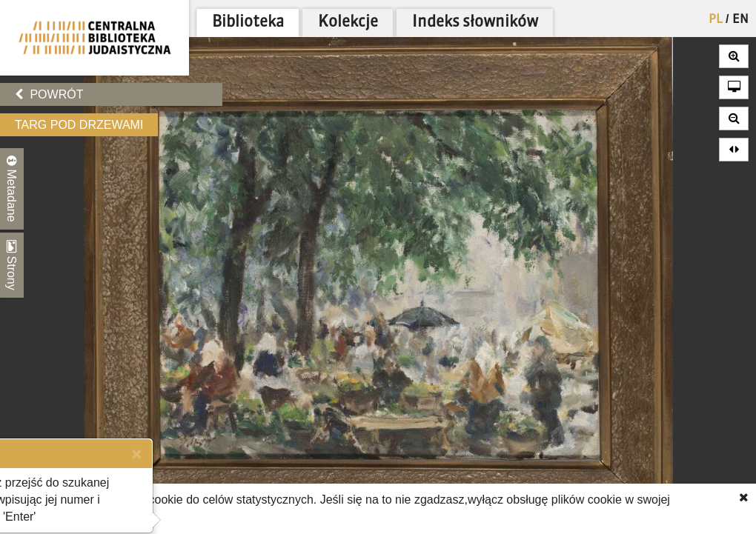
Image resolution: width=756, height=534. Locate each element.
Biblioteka (248, 23)
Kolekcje (348, 23)
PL (716, 20)
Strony (12, 265)
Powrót (49, 94)
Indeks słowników (475, 23)
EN (740, 20)
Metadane (12, 189)
